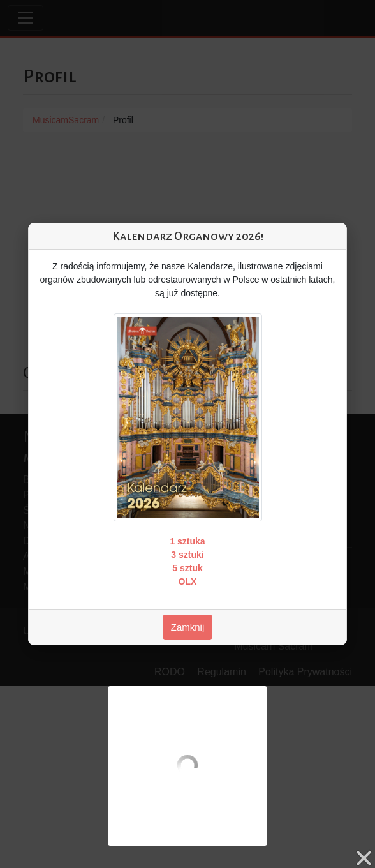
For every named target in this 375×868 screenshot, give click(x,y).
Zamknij (188, 627)
